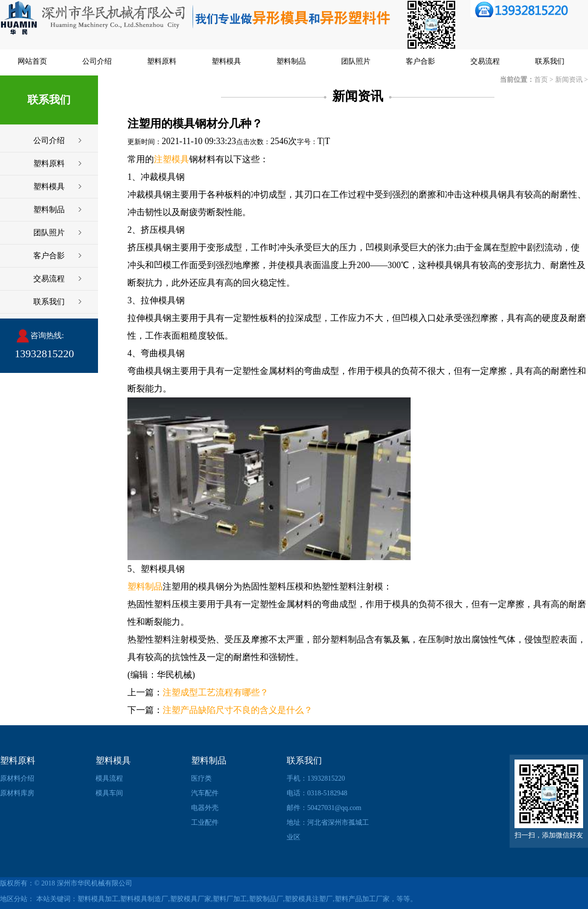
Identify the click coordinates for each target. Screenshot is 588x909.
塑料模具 (226, 61)
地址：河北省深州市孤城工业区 (328, 830)
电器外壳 (205, 808)
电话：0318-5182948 (317, 793)
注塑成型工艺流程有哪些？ (216, 692)
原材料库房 (17, 793)
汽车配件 (205, 793)
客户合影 (420, 61)
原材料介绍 (17, 778)
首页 (541, 80)
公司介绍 (97, 61)
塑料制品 (291, 61)
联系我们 (550, 61)
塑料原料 (162, 61)
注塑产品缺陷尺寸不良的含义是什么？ (238, 710)
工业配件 (205, 823)
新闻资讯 (569, 80)
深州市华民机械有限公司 (95, 883)
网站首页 (32, 61)
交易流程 (485, 61)
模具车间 (109, 793)
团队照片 (356, 61)
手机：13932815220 (316, 778)
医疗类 (201, 778)
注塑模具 (171, 159)
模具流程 (109, 778)
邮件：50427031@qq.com (324, 808)
